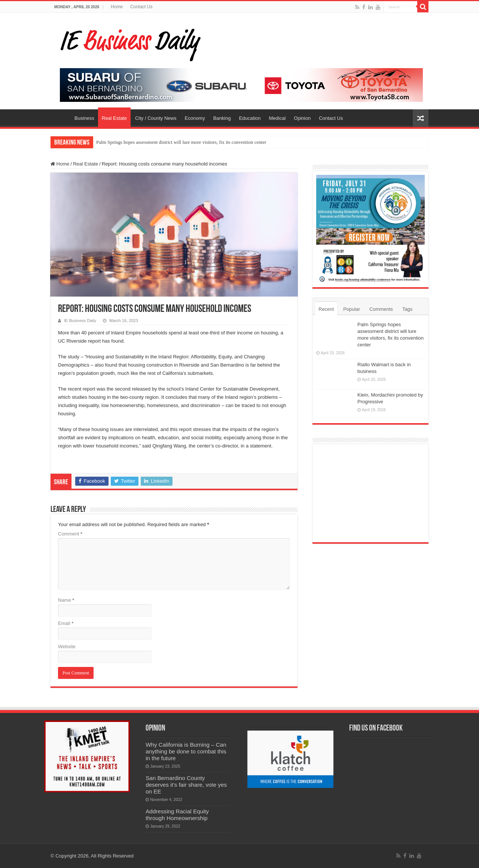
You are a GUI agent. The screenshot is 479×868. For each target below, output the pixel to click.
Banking (222, 118)
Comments (381, 309)
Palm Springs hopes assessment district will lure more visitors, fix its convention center (181, 142)
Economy (195, 118)
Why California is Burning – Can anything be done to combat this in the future (186, 751)
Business (84, 118)
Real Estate (114, 118)
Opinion (302, 118)
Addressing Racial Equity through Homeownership (177, 815)
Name (66, 600)
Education (250, 118)
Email (66, 623)
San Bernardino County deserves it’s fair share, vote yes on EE (186, 785)
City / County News (156, 118)
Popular (352, 309)
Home (117, 7)
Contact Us (141, 7)
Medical (277, 118)
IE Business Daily (80, 321)
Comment (70, 534)
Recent (326, 309)
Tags (407, 309)
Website (67, 647)
